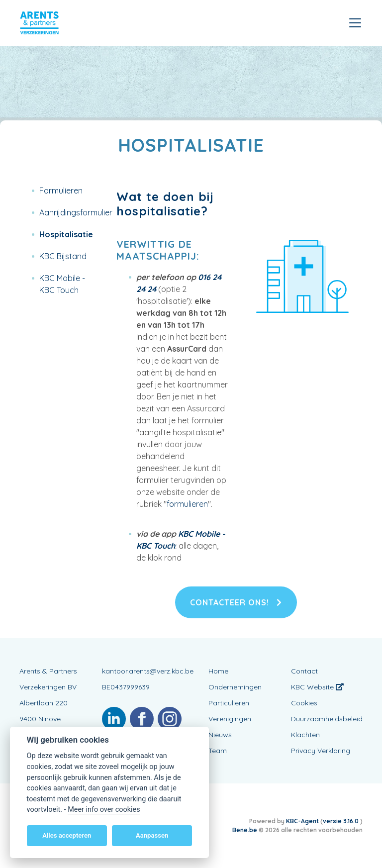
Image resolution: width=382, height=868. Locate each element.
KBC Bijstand (63, 256)
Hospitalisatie (66, 234)
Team (218, 751)
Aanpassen (152, 835)
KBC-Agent (302, 821)
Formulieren (61, 191)
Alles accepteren (67, 835)
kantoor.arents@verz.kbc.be (148, 671)
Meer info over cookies (104, 810)
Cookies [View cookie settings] (304, 703)
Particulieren (229, 703)
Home (218, 671)
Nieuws (220, 735)
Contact (304, 671)
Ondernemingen (235, 687)
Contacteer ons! (236, 602)
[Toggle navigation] (355, 23)
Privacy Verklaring (321, 751)
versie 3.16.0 (341, 821)
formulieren (187, 504)
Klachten (305, 735)
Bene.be (245, 830)
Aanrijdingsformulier (76, 212)
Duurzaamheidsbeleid (327, 719)
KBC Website (317, 687)
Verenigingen (230, 719)
